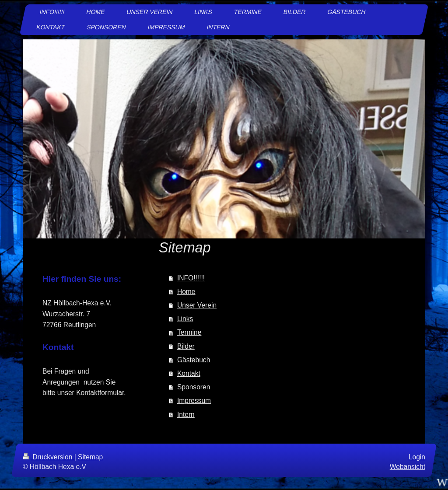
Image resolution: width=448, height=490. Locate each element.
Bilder (186, 346)
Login (417, 457)
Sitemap (90, 457)
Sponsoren (194, 387)
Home (186, 292)
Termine (189, 332)
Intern (186, 415)
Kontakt (189, 373)
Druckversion (49, 457)
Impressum (194, 401)
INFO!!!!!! (191, 278)
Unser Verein (197, 305)
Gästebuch (194, 360)
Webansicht (408, 467)
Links (185, 319)
